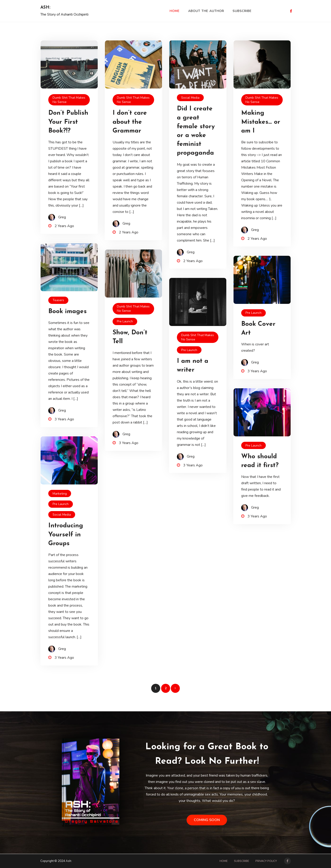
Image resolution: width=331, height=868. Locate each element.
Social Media (190, 98)
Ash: (45, 8)
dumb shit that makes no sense (69, 100)
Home (175, 11)
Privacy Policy (266, 861)
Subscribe (242, 11)
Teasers (58, 300)
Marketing (60, 494)
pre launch (125, 321)
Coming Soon (207, 820)
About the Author (206, 11)
